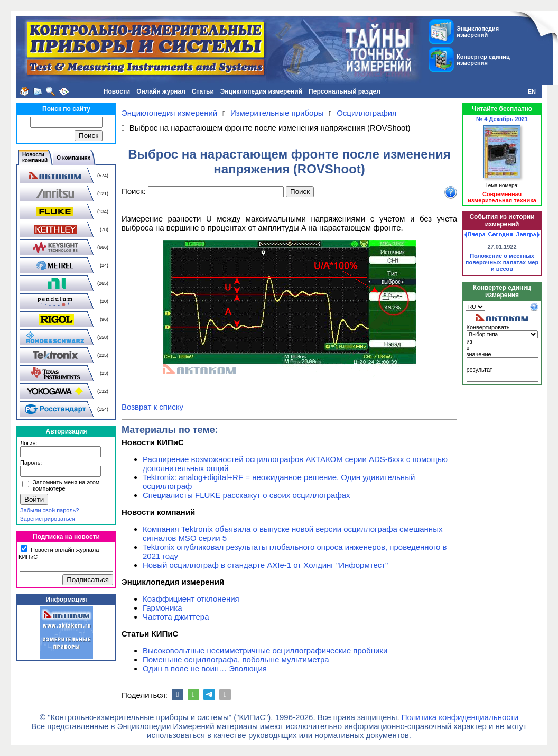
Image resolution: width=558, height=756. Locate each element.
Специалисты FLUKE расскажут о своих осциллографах (247, 495)
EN (532, 91)
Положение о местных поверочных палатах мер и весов (502, 262)
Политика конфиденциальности (460, 717)
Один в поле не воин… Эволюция (205, 669)
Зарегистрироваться (48, 519)
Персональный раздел (345, 91)
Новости (117, 91)
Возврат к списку (152, 407)
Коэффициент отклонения (191, 599)
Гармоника (162, 608)
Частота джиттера (176, 617)
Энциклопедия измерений (261, 91)
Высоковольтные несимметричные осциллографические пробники (265, 651)
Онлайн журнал (161, 91)
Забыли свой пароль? (49, 510)
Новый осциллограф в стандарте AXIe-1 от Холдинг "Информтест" (265, 565)
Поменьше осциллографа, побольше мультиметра (236, 660)
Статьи (203, 91)
